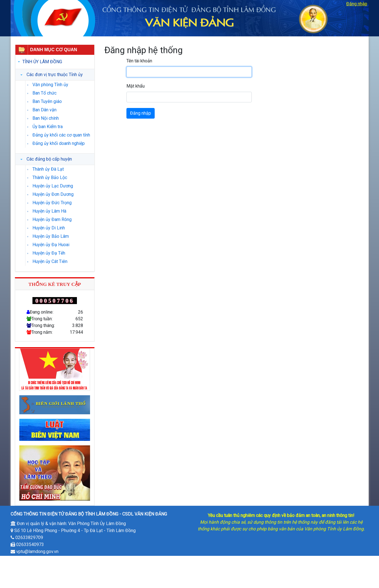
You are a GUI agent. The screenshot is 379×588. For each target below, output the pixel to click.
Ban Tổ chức (44, 93)
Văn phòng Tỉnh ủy (50, 85)
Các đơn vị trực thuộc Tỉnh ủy (55, 75)
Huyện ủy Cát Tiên (50, 261)
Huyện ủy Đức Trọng (52, 203)
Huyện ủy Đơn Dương (53, 194)
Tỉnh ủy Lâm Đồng (42, 62)
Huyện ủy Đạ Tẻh (49, 253)
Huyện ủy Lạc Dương (53, 186)
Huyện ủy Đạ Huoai (51, 245)
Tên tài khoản (139, 61)
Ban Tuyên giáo (47, 101)
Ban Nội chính (46, 118)
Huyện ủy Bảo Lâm (51, 236)
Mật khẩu (136, 86)
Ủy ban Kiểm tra (48, 127)
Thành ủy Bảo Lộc (50, 177)
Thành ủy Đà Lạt (48, 169)
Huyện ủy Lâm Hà (49, 211)
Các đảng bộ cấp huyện (49, 159)
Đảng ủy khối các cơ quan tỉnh (61, 135)
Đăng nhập (357, 4)
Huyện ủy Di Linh (49, 228)
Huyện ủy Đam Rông (52, 219)
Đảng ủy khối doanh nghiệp (59, 143)
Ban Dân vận (44, 110)
